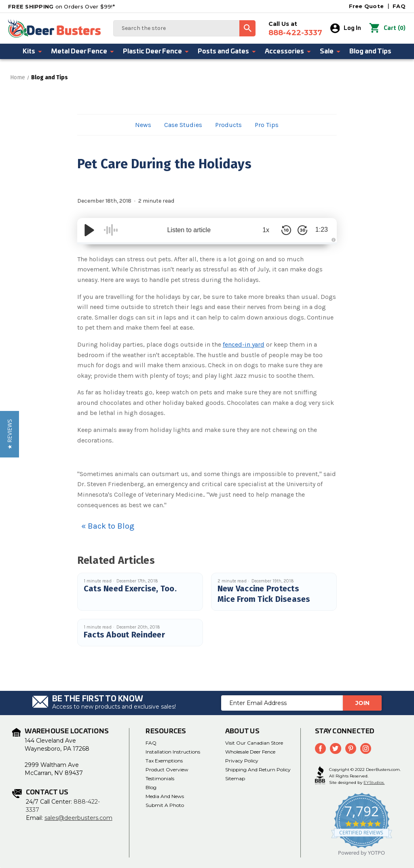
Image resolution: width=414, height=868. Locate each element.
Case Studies (183, 125)
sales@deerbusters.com (78, 818)
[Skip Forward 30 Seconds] (300, 230)
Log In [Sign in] (346, 28)
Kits (33, 51)
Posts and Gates (227, 51)
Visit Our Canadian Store (254, 743)
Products (228, 125)
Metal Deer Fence (83, 51)
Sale (331, 51)
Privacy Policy (242, 761)
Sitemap (235, 778)
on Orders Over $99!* (61, 6)
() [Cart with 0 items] (388, 28)
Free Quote (366, 6)
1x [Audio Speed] (264, 230)
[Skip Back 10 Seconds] (284, 230)
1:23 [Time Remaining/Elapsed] (321, 230)
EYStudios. (374, 782)
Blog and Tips (370, 51)
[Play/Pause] (89, 230)
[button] (10, 434)
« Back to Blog (108, 526)
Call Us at (295, 29)
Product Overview (167, 770)
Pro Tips (267, 125)
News (143, 125)
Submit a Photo (165, 805)
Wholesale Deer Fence (250, 752)
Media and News (165, 796)
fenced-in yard (244, 344)
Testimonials (160, 778)
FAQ (399, 6)
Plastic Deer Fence (156, 51)
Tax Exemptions (164, 761)
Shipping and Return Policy (258, 770)
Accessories (288, 51)
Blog (151, 787)
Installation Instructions (173, 752)
